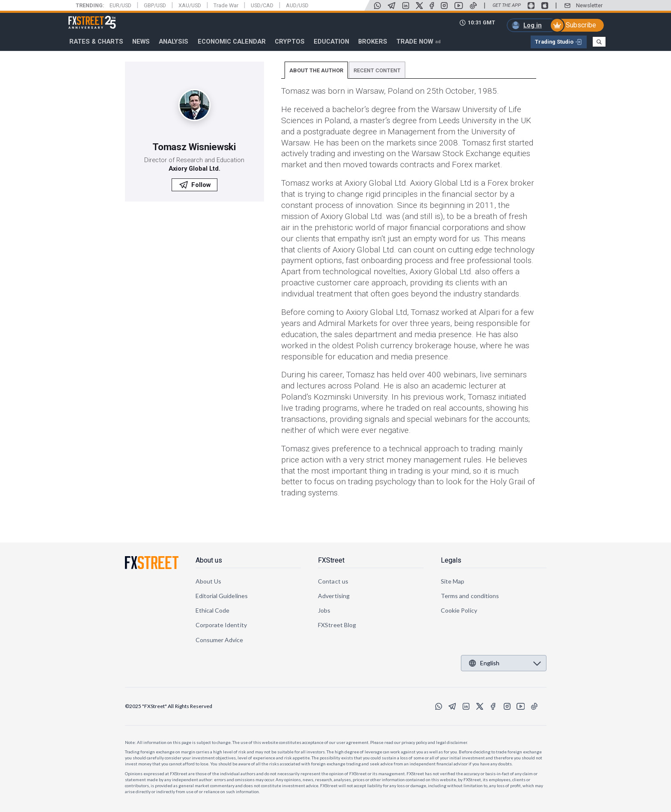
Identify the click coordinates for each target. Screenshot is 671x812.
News (141, 41)
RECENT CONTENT (377, 70)
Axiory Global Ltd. (194, 169)
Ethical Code (213, 610)
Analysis (174, 41)
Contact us (333, 581)
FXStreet (82, 18)
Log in (533, 25)
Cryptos (290, 41)
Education (331, 41)
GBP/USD (155, 5)
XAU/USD (190, 5)
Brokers (373, 41)
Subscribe (581, 25)
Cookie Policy (459, 610)
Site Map (453, 581)
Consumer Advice (220, 640)
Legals (451, 560)
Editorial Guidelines (222, 596)
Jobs (324, 610)
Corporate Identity (221, 625)
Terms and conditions (470, 596)
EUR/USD (120, 5)
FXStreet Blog (337, 625)
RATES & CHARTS (96, 41)
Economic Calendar (232, 41)
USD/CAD (262, 5)
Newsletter (589, 5)
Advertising (334, 596)
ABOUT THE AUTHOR (316, 70)
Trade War (226, 5)
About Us (209, 581)
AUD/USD (297, 5)
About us (209, 560)
